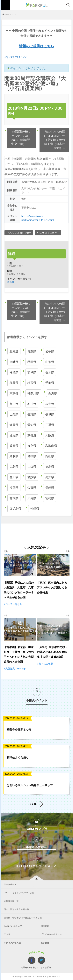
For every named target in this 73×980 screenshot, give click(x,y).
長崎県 (50, 487)
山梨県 (14, 414)
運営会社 (45, 943)
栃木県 (50, 372)
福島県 (14, 372)
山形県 (50, 362)
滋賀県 (14, 435)
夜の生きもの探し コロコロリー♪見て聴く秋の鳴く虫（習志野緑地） (54, 140)
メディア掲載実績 (12, 943)
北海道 (14, 351)
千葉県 (50, 383)
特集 (6, 551)
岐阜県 (50, 414)
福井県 (50, 404)
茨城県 (32, 372)
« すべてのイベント (17, 57)
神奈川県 (33, 393)
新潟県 (53, 393)
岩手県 (50, 351)
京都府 (32, 435)
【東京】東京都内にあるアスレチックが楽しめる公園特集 (52, 587)
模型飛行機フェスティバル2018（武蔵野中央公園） (21, 138)
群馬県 (14, 383)
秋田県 (32, 362)
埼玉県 (32, 383)
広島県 (14, 467)
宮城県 (14, 362)
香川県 (14, 477)
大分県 (32, 498)
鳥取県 (14, 456)
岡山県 (50, 456)
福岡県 (14, 487)
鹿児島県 (15, 509)
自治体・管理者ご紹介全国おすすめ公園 (23, 918)
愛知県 (32, 425)
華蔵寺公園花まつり (19, 730)
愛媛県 (32, 477)
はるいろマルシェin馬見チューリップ (30, 785)
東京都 (11, 282)
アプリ (7, 934)
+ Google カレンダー (19, 233)
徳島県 (50, 467)
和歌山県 (51, 446)
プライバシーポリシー (51, 934)
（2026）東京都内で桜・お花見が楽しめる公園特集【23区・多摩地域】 (52, 652)
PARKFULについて (13, 926)
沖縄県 (35, 509)
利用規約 (45, 926)
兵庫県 (14, 446)
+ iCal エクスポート (48, 233)
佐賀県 (32, 487)
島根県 (32, 456)
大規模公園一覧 (11, 901)
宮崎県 (50, 498)
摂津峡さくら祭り (18, 757)
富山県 (14, 404)
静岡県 (14, 425)
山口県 (32, 467)
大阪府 (50, 435)
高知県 (50, 477)
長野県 (32, 414)
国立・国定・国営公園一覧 (17, 909)
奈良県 (32, 446)
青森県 (32, 351)
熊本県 (14, 498)
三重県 (50, 425)
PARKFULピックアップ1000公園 (19, 893)
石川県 (32, 404)
